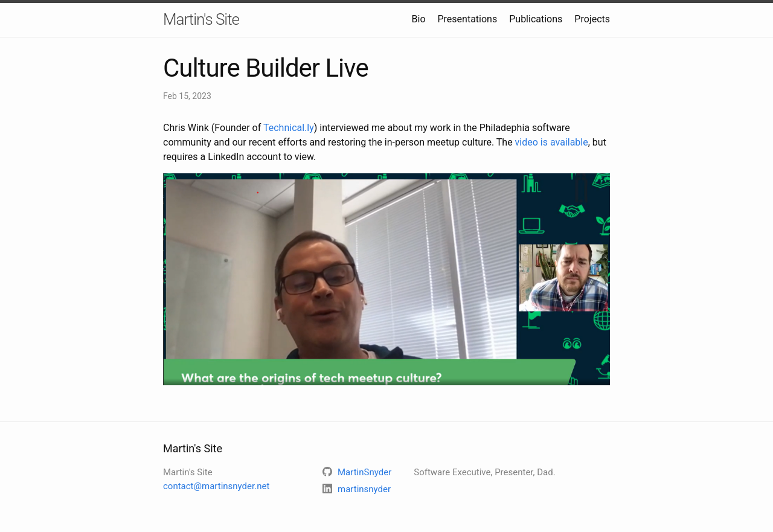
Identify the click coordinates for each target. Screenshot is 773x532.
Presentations (468, 19)
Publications (536, 19)
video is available (552, 142)
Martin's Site (201, 19)
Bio (419, 19)
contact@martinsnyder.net (216, 486)
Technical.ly (289, 128)
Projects (592, 19)
